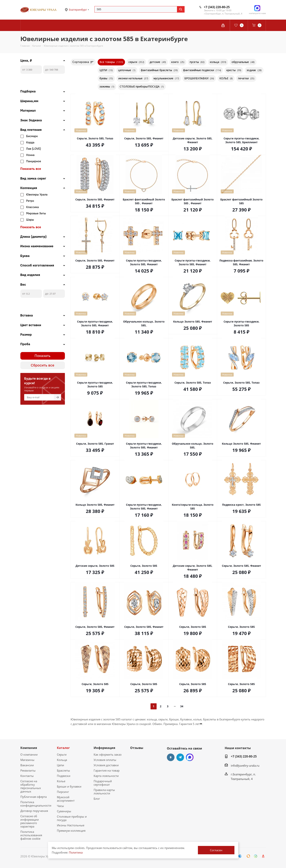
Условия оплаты (105, 760)
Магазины (27, 760)
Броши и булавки (69, 786)
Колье (61, 781)
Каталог (63, 748)
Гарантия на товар (107, 770)
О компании (29, 754)
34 (182, 706)
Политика (76, 852)
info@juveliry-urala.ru (245, 765)
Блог (97, 799)
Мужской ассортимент (66, 799)
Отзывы (137, 748)
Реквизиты (28, 770)
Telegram (180, 757)
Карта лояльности (106, 776)
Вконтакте (171, 757)
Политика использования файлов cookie (31, 835)
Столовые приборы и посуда (72, 818)
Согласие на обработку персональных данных (31, 786)
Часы (60, 806)
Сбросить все (43, 365)
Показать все (31, 169)
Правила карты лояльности (104, 792)
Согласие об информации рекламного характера (30, 821)
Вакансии (27, 765)
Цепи (61, 765)
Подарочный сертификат (103, 783)
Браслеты (63, 770)
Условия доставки (106, 765)
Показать (43, 356)
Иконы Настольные (71, 825)
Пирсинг (63, 792)
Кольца (62, 760)
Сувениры (64, 811)
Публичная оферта (33, 797)
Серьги (62, 754)
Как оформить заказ (108, 754)
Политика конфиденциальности (36, 804)
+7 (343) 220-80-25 (217, 7)
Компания (29, 748)
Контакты (27, 776)
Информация (104, 748)
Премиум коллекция (71, 831)
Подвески (64, 776)
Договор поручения (34, 811)
